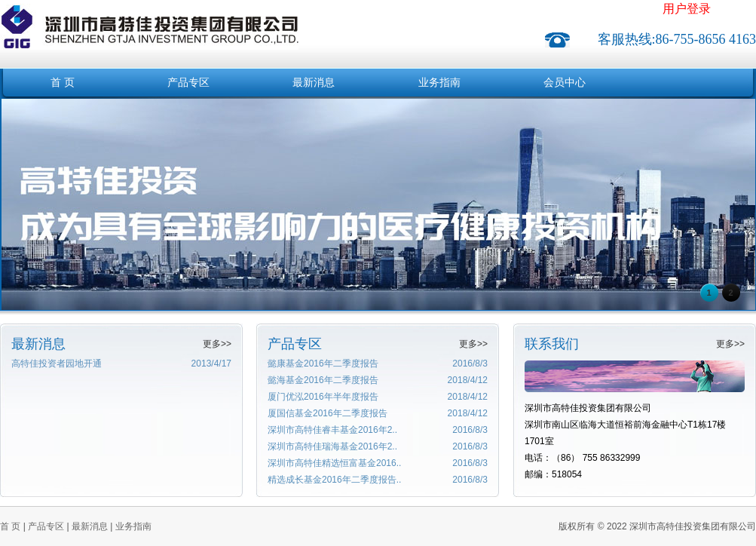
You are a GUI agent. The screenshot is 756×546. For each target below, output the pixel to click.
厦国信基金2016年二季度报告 (327, 413)
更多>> (217, 344)
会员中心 (565, 83)
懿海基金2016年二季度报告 (323, 380)
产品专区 (188, 83)
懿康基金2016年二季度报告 (323, 363)
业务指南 (439, 83)
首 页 (63, 83)
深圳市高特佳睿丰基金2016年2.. (332, 430)
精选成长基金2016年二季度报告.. (334, 480)
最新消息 (314, 83)
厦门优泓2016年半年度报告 (323, 397)
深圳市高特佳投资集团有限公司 (149, 18)
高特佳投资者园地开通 (57, 363)
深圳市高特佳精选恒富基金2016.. (334, 463)
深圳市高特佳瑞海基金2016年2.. (332, 446)
